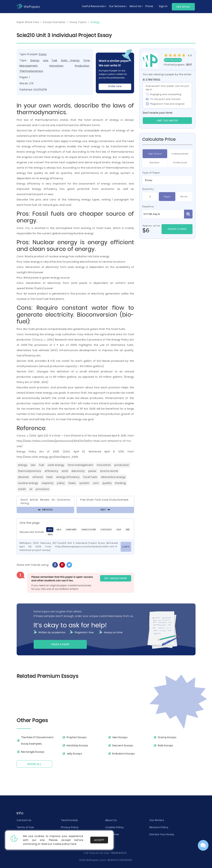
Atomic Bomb (109, 471)
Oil (31, 489)
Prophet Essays (77, 737)
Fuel (55, 60)
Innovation (56, 66)
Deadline (148, 206)
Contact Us (24, 820)
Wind (65, 471)
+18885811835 (118, 853)
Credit (22, 489)
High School (155, 154)
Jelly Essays (74, 754)
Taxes (72, 483)
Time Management (80, 465)
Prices (149, 6)
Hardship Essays (77, 745)
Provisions (42, 489)
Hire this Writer (167, 121)
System (84, 483)
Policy (61, 483)
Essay (43, 54)
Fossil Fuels (90, 477)
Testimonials (70, 820)
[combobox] (167, 180)
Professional (180, 163)
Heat (50, 477)
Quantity (148, 189)
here (73, 844)
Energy (35, 60)
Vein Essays (120, 737)
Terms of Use (25, 827)
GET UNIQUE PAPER (116, 578)
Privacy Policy (70, 827)
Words (184, 197)
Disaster (24, 477)
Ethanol (38, 477)
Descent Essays (123, 745)
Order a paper (60, 644)
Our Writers (157, 820)
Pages (167, 197)
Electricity (78, 471)
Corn (96, 483)
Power (92, 471)
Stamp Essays (167, 737)
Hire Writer (183, 7)
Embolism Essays (124, 754)
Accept (99, 840)
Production (82, 66)
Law (46, 60)
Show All (34, 764)
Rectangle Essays (33, 752)
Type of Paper (151, 173)
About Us (111, 820)
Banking (120, 483)
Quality (107, 483)
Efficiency (51, 471)
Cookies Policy (115, 827)
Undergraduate (180, 154)
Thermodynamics (31, 71)
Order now (115, 86)
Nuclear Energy (28, 483)
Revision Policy (159, 827)
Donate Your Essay (162, 834)
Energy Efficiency (68, 477)
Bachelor (155, 163)
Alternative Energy (113, 477)
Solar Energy (70, 60)
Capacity (48, 483)
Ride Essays (166, 745)
